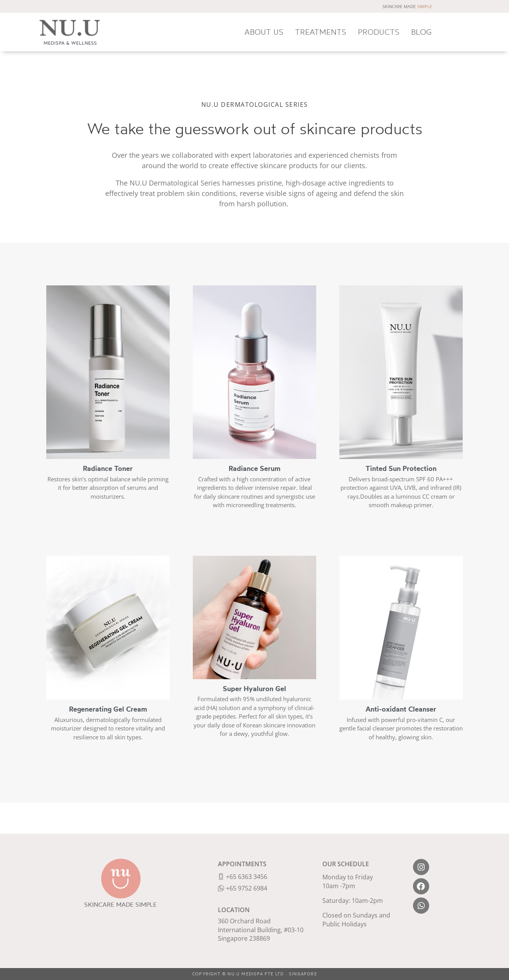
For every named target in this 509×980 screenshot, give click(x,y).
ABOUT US (264, 32)
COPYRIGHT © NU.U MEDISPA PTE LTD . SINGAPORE (254, 974)
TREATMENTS (321, 32)
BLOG (421, 32)
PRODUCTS (379, 32)
